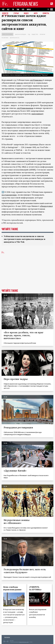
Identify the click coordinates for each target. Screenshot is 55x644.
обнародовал (46, 206)
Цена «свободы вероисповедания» (12, 588)
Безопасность (15, 38)
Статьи (16, 13)
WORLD (29, 10)
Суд (29, 34)
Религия (42, 34)
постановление (9, 195)
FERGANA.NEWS (26, 4)
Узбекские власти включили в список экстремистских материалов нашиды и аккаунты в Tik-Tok (25, 239)
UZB (23, 10)
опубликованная (25, 108)
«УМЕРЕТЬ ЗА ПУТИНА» (35, 588)
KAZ (3, 10)
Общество (35, 34)
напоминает (37, 114)
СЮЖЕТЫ (46, 13)
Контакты (7, 637)
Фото (36, 13)
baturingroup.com (24, 642)
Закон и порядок (21, 34)
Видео (26, 13)
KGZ (8, 10)
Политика (5, 38)
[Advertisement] (27, 273)
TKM (18, 10)
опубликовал (36, 80)
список (19, 83)
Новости (5, 13)
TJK (13, 10)
